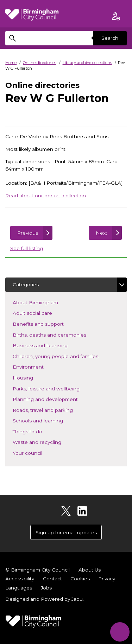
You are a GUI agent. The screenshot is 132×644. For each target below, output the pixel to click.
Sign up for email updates (66, 533)
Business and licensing (51, 345)
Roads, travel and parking (53, 410)
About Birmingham (46, 302)
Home (11, 63)
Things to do (38, 431)
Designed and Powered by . (45, 599)
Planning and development (56, 399)
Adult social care (43, 313)
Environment (39, 366)
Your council (38, 452)
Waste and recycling (47, 442)
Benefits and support (49, 323)
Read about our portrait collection (46, 196)
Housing (33, 377)
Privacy (107, 579)
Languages (19, 588)
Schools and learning (48, 420)
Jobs (46, 588)
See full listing (27, 248)
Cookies (80, 579)
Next (102, 233)
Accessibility (20, 579)
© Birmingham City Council (37, 570)
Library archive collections (87, 63)
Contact (52, 579)
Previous (28, 233)
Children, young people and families (66, 356)
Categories (26, 285)
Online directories (40, 63)
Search (110, 38)
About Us (90, 570)
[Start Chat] (120, 632)
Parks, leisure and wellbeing (56, 388)
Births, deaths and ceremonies (60, 334)
